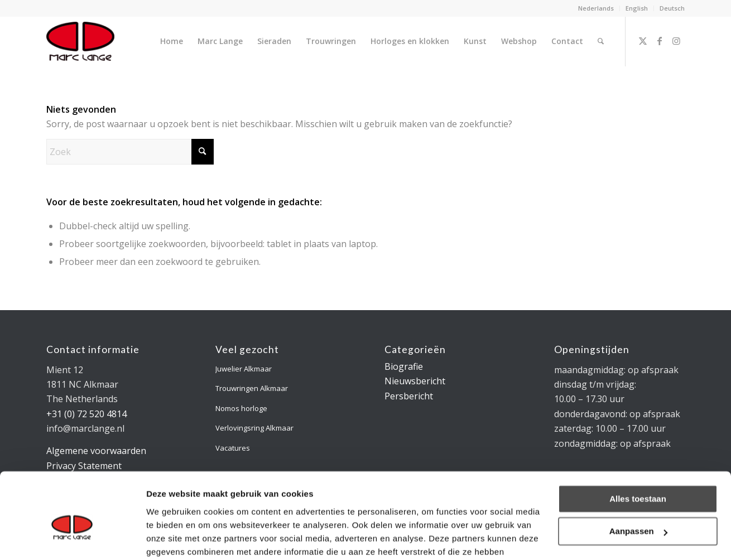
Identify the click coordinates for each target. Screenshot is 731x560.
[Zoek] (601, 41)
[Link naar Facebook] (660, 41)
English (637, 8)
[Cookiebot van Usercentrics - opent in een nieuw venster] (72, 538)
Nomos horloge (241, 408)
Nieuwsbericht (415, 381)
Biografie (404, 366)
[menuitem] (596, 8)
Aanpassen (638, 473)
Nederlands (596, 8)
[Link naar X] (643, 41)
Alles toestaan (638, 441)
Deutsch (672, 8)
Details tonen (173, 538)
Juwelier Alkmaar (244, 369)
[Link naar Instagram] (676, 41)
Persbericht (409, 396)
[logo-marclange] (80, 41)
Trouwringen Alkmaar (252, 388)
